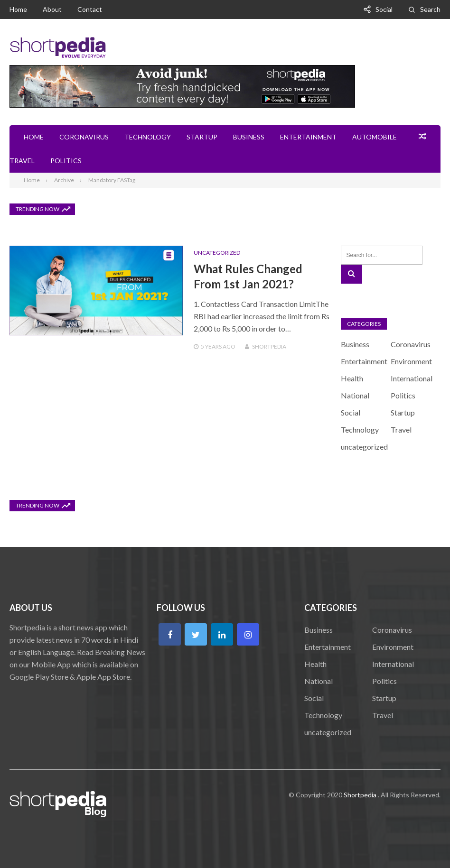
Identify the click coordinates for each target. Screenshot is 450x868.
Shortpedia (269, 346)
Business (249, 137)
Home (18, 9)
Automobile (375, 137)
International (412, 378)
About (52, 9)
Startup (202, 137)
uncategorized (217, 253)
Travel (22, 161)
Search (430, 9)
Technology (148, 137)
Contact (90, 9)
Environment (411, 361)
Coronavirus (84, 137)
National (355, 395)
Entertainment (308, 137)
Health (352, 378)
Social (384, 9)
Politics (66, 161)
